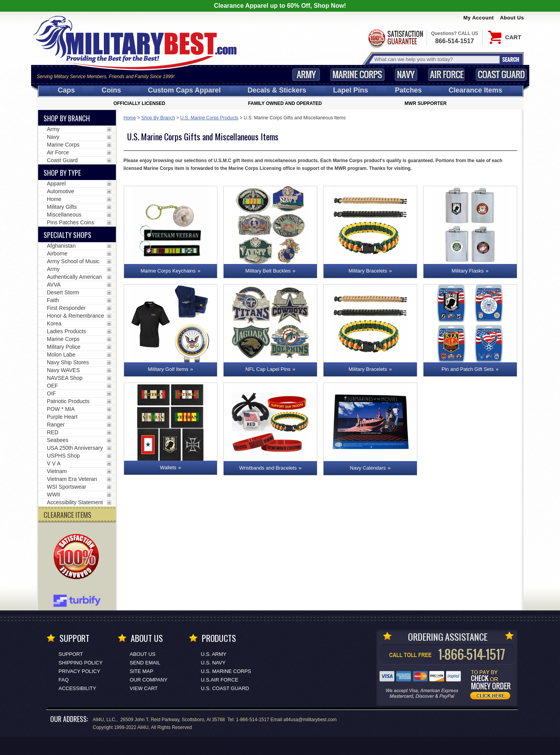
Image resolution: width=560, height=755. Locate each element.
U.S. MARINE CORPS (226, 671)
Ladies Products (66, 331)
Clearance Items (475, 90)
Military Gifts (62, 207)
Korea (54, 323)
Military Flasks (467, 271)
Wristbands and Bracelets (268, 468)
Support (71, 654)
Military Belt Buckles (268, 271)
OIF (52, 393)
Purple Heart (62, 417)
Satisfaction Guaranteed (395, 38)
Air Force (446, 74)
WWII (54, 495)
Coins (111, 90)
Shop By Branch (158, 118)
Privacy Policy (80, 671)
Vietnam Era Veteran (72, 479)
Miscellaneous (64, 215)
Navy (406, 74)
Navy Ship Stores (68, 362)
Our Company (149, 680)
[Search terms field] (436, 59)
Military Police (64, 347)
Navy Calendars (368, 468)
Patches (408, 90)
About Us (512, 18)
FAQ (64, 680)
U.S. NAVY (213, 663)
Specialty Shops (67, 235)
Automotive (61, 191)
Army (306, 74)
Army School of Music (73, 261)
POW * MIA (61, 409)
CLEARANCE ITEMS (67, 515)
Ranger (56, 425)
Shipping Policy (81, 663)
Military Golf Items (168, 369)
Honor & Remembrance (76, 316)
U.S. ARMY (214, 654)
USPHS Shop (64, 456)
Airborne (57, 253)
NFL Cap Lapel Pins (268, 369)
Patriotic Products (68, 401)
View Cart (144, 688)
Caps (66, 90)
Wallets (168, 468)
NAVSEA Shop (65, 378)
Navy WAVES (64, 370)
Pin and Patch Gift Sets (467, 369)
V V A (54, 463)
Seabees (58, 440)
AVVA (54, 285)
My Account (479, 18)
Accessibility (78, 688)
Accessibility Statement (75, 502)
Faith (53, 300)
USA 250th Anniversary (75, 448)
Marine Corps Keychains (168, 271)
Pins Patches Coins (71, 222)
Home (130, 118)
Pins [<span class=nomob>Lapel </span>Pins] (351, 90)
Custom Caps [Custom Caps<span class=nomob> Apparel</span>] (184, 90)
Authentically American (75, 277)
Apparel (56, 184)
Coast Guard (501, 74)
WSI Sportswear (67, 487)
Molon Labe (61, 355)
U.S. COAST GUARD (225, 688)
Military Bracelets (368, 271)
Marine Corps (357, 74)
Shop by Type (62, 173)
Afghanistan (61, 246)
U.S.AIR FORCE (220, 680)
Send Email (145, 663)
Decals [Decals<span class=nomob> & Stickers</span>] (277, 90)
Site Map (142, 671)
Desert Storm (63, 292)
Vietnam (57, 471)
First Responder (66, 308)
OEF (53, 386)
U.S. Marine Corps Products (209, 118)
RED (53, 432)
